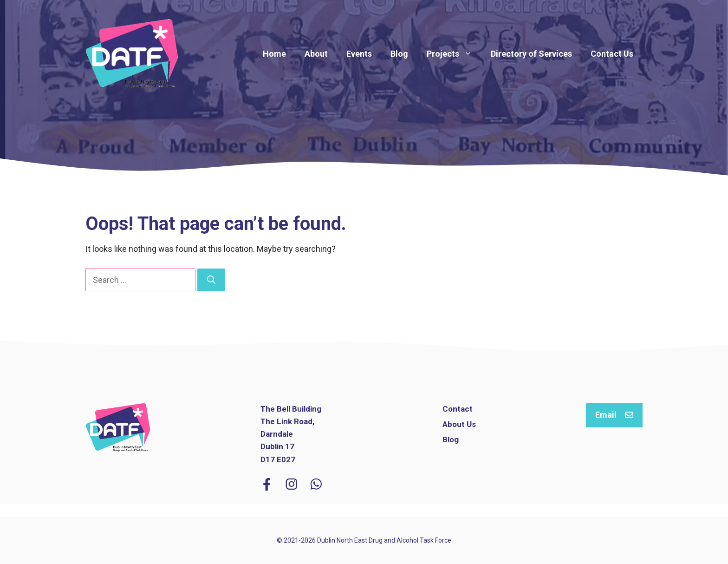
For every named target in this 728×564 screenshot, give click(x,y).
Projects (454, 54)
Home (274, 54)
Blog (399, 54)
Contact (458, 409)
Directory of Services (531, 54)
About (316, 54)
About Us (459, 424)
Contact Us (612, 54)
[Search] (211, 280)
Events (359, 54)
